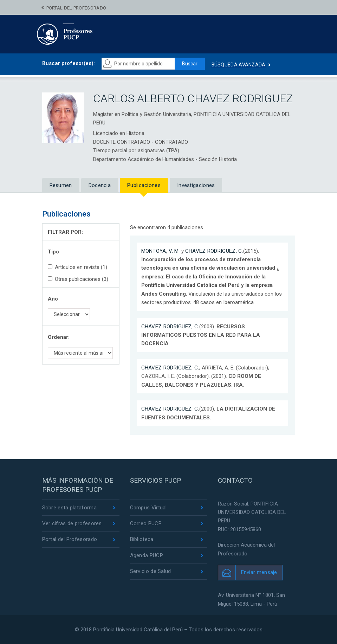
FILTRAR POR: (65, 232)
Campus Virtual (148, 508)
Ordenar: (59, 337)
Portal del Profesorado (76, 8)
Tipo (53, 252)
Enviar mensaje (259, 572)
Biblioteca (142, 539)
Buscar (190, 64)
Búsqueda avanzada (239, 65)
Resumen (61, 185)
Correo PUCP (146, 523)
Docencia (100, 185)
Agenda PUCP (147, 555)
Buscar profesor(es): (69, 63)
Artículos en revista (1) (77, 267)
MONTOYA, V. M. (161, 251)
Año (53, 299)
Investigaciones (196, 185)
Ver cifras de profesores (72, 523)
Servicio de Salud (151, 571)
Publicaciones (144, 185)
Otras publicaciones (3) (78, 279)
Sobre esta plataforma (69, 508)
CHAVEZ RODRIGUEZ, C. (214, 251)
